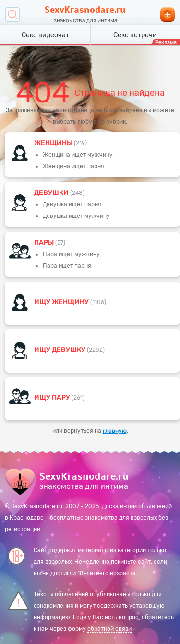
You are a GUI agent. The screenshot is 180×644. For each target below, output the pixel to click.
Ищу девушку (60, 350)
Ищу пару (53, 398)
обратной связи (109, 629)
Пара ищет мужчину (71, 254)
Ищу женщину (62, 302)
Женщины (54, 143)
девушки (52, 193)
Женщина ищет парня (73, 166)
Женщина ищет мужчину (78, 155)
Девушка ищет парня (72, 204)
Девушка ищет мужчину (76, 216)
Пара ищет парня (67, 266)
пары (45, 243)
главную (115, 431)
